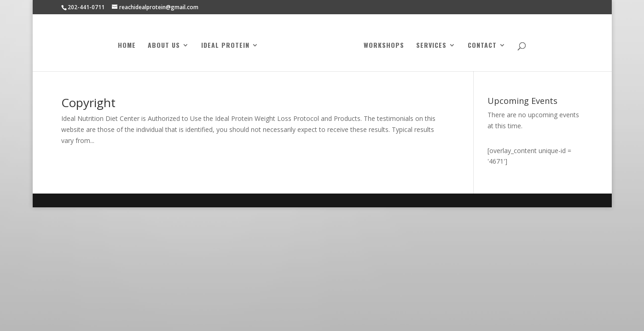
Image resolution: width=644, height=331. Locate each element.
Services (429, 45)
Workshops (382, 45)
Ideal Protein (227, 45)
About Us (166, 45)
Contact (480, 45)
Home (129, 45)
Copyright (88, 103)
